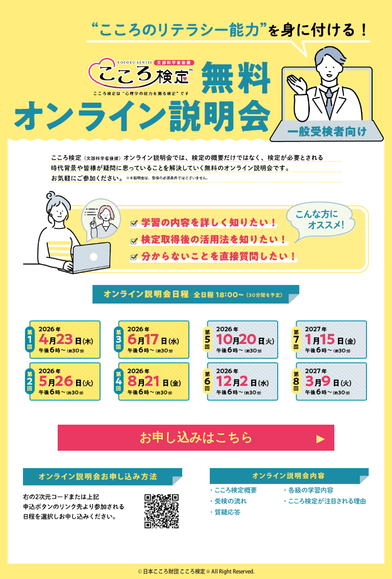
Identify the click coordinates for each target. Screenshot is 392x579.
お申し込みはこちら (196, 437)
